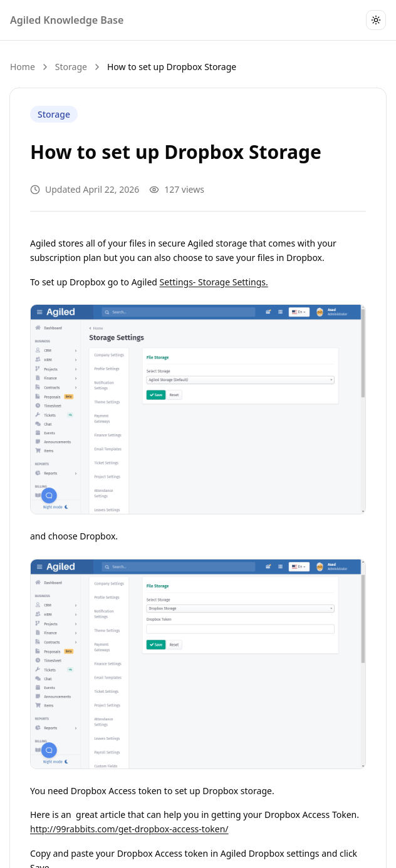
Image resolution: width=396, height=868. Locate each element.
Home (23, 67)
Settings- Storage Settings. (214, 282)
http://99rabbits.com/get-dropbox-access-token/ (129, 829)
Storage (71, 67)
